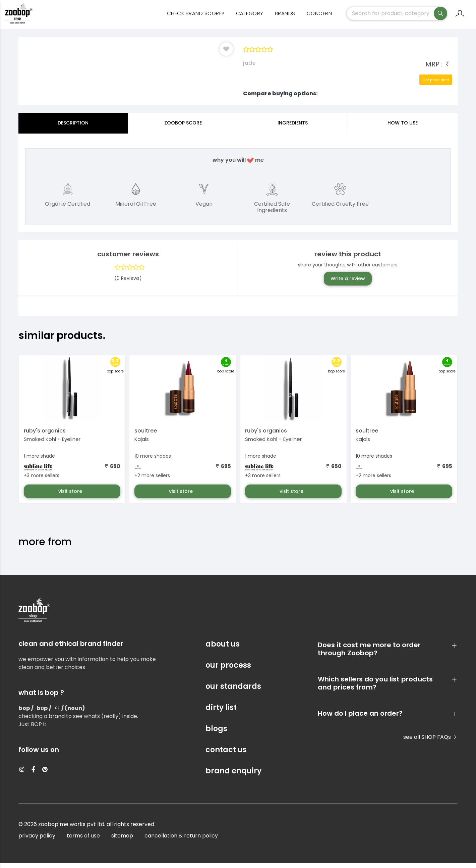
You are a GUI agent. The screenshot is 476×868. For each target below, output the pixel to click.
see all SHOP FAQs (430, 742)
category (250, 17)
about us (223, 649)
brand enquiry (233, 776)
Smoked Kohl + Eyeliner (52, 444)
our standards (233, 691)
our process (228, 670)
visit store (71, 496)
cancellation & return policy (181, 840)
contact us (226, 754)
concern (319, 17)
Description (73, 127)
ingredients (293, 127)
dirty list (221, 712)
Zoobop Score (183, 127)
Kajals (142, 444)
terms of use (83, 840)
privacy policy (37, 840)
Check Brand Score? (196, 17)
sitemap (122, 840)
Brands (285, 17)
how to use (403, 127)
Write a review (348, 283)
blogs (216, 733)
